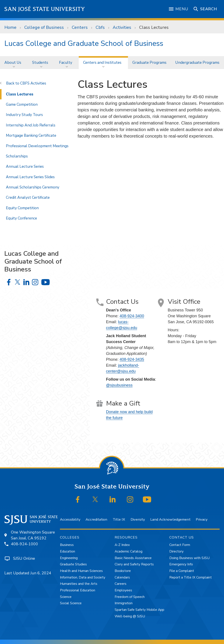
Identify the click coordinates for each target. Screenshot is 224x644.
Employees (123, 590)
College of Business (44, 27)
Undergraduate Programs (197, 62)
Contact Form (180, 545)
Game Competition (22, 104)
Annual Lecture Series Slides (30, 177)
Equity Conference (21, 218)
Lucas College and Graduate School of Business (84, 43)
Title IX (119, 519)
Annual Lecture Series (25, 166)
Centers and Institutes (102, 62)
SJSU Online (24, 558)
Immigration (124, 603)
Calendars (122, 577)
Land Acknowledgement (170, 519)
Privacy (202, 519)
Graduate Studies (73, 564)
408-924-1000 (24, 544)
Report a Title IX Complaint (191, 577)
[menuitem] (14, 63)
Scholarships (17, 156)
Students (40, 62)
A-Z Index (122, 545)
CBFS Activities (33, 83)
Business (67, 545)
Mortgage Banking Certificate (31, 135)
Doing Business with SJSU (189, 558)
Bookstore (123, 571)
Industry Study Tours (24, 115)
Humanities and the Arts (79, 584)
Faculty (66, 62)
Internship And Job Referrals (31, 125)
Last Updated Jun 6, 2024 (28, 573)
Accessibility (70, 519)
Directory (176, 551)
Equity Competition (22, 208)
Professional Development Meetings (37, 146)
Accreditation (96, 519)
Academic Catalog (129, 551)
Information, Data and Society (83, 577)
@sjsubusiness (119, 385)
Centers (80, 27)
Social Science (71, 603)
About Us (13, 62)
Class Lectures (154, 27)
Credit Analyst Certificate (28, 197)
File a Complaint (182, 571)
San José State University (45, 9)
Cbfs (100, 27)
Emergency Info (181, 564)
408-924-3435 (132, 359)
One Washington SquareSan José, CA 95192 (33, 535)
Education (67, 551)
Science (66, 597)
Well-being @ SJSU (130, 616)
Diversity (138, 519)
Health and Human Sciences (81, 571)
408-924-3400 (132, 316)
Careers (121, 584)
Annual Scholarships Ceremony (33, 187)
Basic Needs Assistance (133, 558)
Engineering (69, 558)
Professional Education (78, 590)
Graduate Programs (149, 62)
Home (10, 27)
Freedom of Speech (130, 597)
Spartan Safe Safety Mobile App (139, 610)
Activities (122, 27)
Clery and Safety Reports (134, 564)
